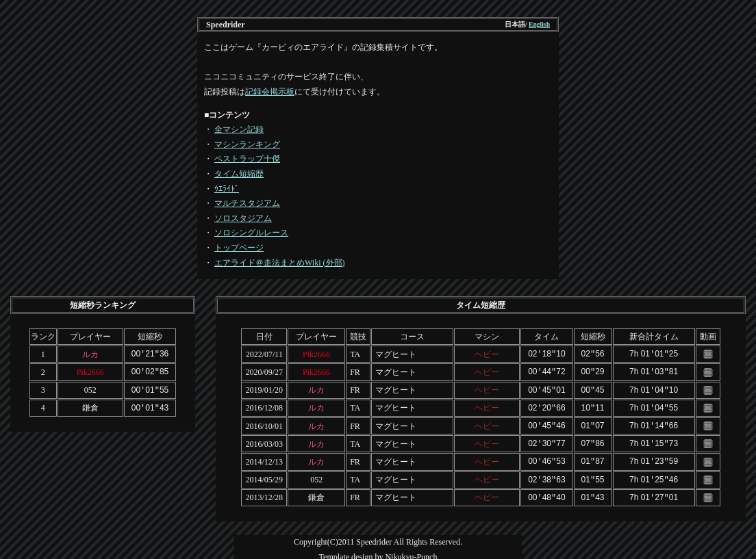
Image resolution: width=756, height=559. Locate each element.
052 (90, 389)
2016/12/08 (264, 406)
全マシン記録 (239, 129)
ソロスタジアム (243, 218)
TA (355, 354)
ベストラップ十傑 (247, 159)
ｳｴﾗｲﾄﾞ (227, 189)
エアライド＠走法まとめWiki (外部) (280, 263)
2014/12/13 (264, 457)
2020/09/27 (264, 371)
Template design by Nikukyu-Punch (378, 551)
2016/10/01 (264, 423)
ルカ (90, 354)
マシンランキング (247, 144)
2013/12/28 (264, 492)
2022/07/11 (264, 354)
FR (355, 371)
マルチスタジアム (247, 203)
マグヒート (396, 354)
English (539, 24)
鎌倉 (90, 406)
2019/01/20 (264, 389)
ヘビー (487, 354)
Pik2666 (90, 371)
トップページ (239, 248)
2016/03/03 (264, 440)
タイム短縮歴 (239, 174)
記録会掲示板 (270, 92)
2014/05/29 (264, 475)
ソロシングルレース (251, 233)
